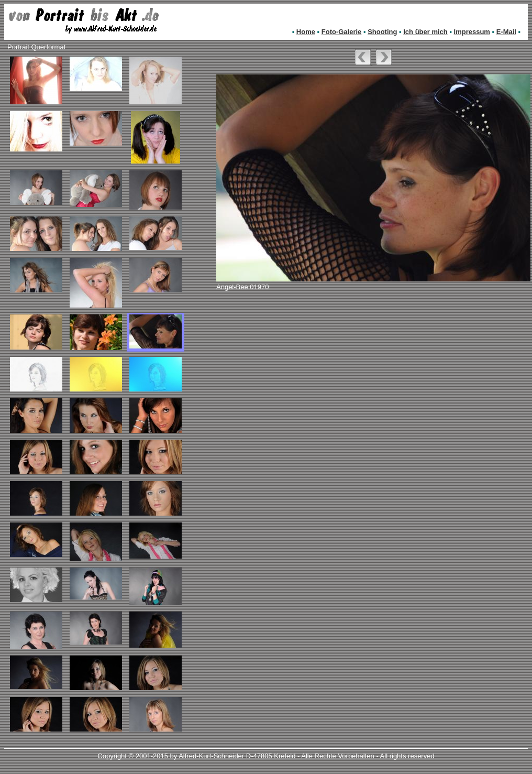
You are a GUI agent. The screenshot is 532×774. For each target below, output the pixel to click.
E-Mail (506, 32)
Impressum (472, 32)
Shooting (382, 32)
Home (306, 32)
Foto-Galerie (342, 32)
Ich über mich (425, 32)
